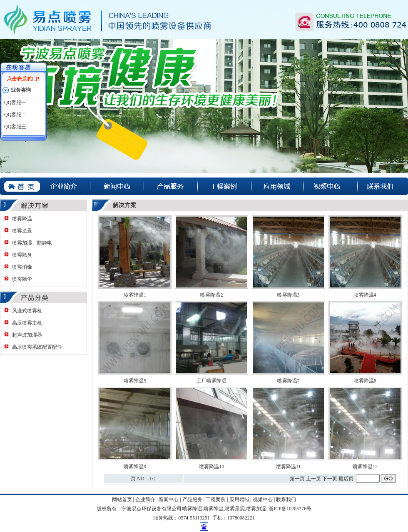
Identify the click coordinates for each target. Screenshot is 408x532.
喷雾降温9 (135, 467)
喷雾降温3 (289, 295)
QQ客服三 (15, 127)
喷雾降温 (22, 219)
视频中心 (263, 500)
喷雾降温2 (211, 295)
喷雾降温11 (289, 467)
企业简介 (145, 500)
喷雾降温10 (211, 467)
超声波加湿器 (27, 335)
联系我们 (286, 500)
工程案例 (216, 500)
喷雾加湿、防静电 (32, 243)
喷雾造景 (22, 231)
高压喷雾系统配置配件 (37, 347)
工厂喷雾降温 (211, 381)
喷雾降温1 (135, 295)
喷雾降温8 (365, 381)
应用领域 (239, 500)
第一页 (297, 479)
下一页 (330, 479)
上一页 (313, 479)
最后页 (346, 479)
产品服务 (192, 500)
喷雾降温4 (365, 295)
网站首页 (122, 500)
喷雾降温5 (135, 381)
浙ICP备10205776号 (290, 509)
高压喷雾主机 (27, 323)
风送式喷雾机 (27, 311)
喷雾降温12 (365, 467)
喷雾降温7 (289, 381)
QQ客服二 (15, 115)
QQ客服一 (15, 102)
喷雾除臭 (22, 255)
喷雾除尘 (22, 279)
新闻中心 (169, 500)
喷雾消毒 (22, 267)
